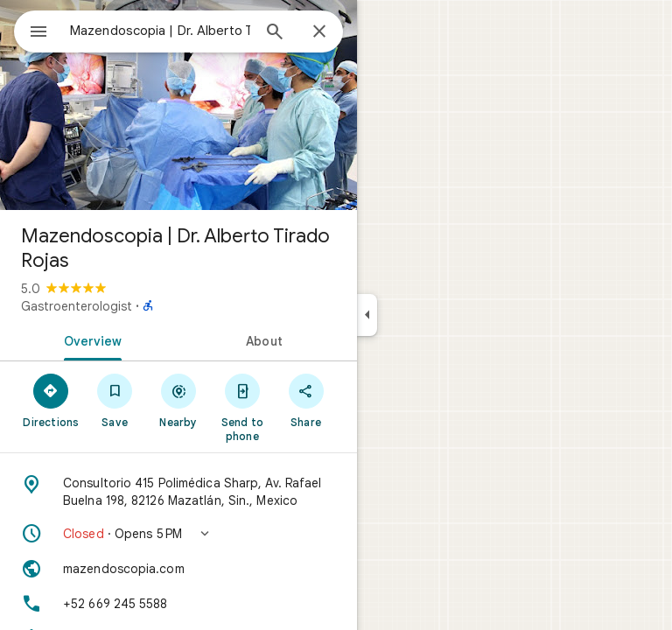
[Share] (306, 400)
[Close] (319, 32)
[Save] (115, 400)
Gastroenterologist (77, 306)
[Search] (275, 33)
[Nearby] (179, 400)
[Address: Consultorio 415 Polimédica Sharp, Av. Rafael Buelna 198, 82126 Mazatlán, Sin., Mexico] (178, 492)
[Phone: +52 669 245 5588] (178, 604)
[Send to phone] (242, 407)
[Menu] (38, 33)
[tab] (89, 339)
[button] (178, 534)
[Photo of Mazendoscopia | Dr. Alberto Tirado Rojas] (178, 105)
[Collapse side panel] (367, 315)
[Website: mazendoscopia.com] (178, 569)
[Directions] (51, 400)
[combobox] (160, 31)
